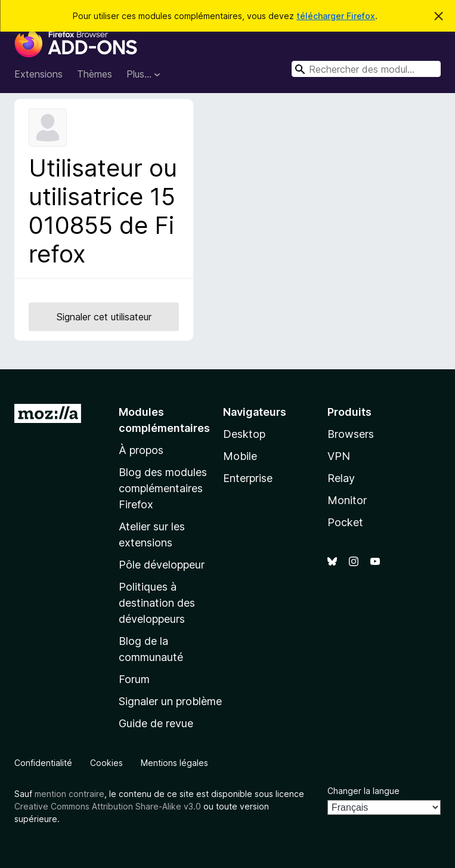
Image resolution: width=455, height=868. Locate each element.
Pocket (345, 522)
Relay (341, 478)
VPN (339, 456)
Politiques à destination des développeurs (157, 603)
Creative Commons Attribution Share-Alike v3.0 (108, 806)
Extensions (38, 74)
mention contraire (69, 794)
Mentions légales (174, 763)
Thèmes (95, 74)
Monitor (347, 500)
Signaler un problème (170, 701)
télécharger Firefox (336, 16)
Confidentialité (43, 763)
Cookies (106, 763)
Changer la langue (363, 791)
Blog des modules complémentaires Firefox (163, 488)
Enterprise (248, 478)
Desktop (244, 434)
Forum (134, 679)
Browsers (351, 434)
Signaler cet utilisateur (104, 317)
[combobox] (366, 69)
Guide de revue (156, 723)
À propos (141, 450)
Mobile (240, 456)
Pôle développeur (162, 565)
